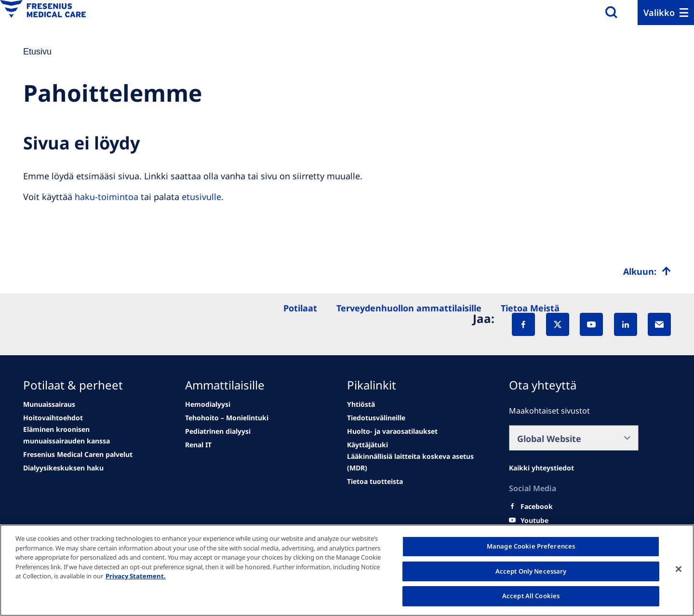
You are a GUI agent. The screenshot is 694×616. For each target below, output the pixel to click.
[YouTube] (591, 324)
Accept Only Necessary (531, 571)
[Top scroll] (647, 271)
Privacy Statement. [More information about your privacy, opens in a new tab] (136, 576)
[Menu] (666, 13)
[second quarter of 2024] (88, 435)
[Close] (679, 569)
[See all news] (78, 455)
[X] (558, 324)
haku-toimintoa (107, 197)
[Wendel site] (53, 418)
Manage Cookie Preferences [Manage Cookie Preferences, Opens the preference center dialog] (531, 546)
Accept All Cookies (531, 596)
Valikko (659, 13)
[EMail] (659, 324)
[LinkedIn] (626, 324)
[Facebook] (523, 324)
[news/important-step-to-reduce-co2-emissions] (49, 404)
